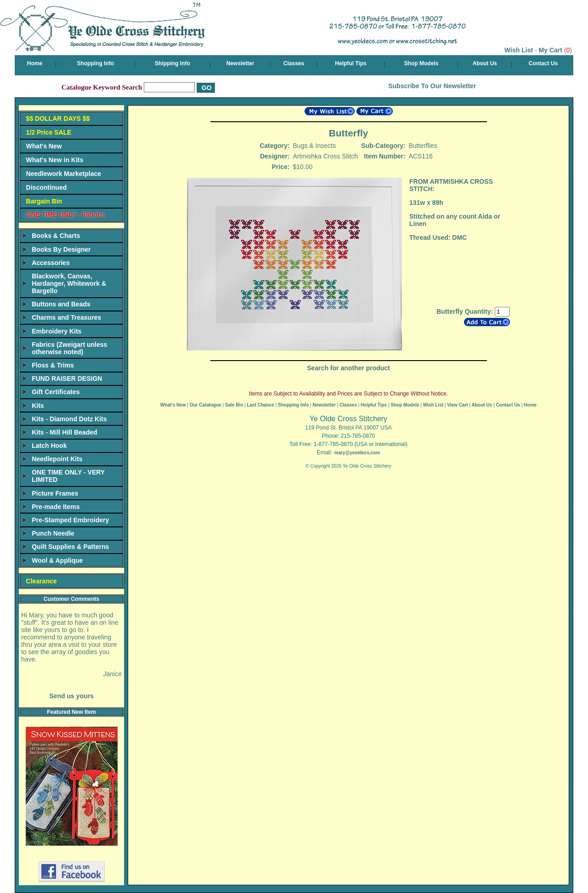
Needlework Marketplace (64, 174)
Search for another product (348, 368)
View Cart (457, 405)
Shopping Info (95, 63)
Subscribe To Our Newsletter (432, 86)
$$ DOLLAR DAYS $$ (58, 119)
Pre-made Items (56, 507)
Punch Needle (53, 533)
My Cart (551, 50)
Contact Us (543, 63)
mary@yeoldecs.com (357, 453)
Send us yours (71, 696)
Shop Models (421, 63)
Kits (38, 406)
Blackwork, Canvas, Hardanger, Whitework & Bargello (69, 283)
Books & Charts (56, 236)
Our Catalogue (206, 405)
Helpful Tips (351, 63)
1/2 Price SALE (49, 132)
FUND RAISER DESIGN (67, 379)
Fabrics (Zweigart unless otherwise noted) (69, 348)
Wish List (519, 50)
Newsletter (240, 63)
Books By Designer (61, 249)
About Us (485, 63)
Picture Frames (55, 493)
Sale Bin (234, 405)
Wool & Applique (57, 560)
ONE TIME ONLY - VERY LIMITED (68, 476)
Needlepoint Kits (57, 459)
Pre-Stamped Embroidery (70, 520)
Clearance (42, 581)
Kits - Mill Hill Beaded (64, 432)
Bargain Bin (44, 201)
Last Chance (260, 405)
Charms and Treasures (66, 317)
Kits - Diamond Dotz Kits (69, 419)
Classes (294, 63)
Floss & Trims (53, 365)
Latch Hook (49, 446)
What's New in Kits (55, 160)
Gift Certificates (56, 392)
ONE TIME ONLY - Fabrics (65, 215)
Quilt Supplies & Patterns (70, 547)
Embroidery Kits (57, 331)
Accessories (51, 263)
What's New (44, 146)
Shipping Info (172, 63)
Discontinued (47, 187)
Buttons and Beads (61, 304)
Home (35, 63)
